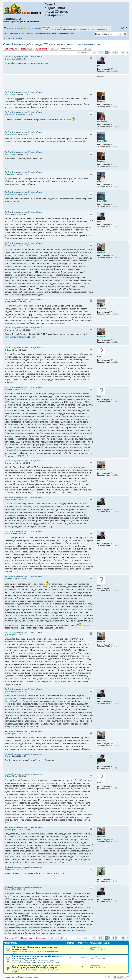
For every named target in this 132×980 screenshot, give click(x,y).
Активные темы (33, 28)
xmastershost (102, 121)
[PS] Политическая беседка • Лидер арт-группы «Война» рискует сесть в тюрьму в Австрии (36, 967)
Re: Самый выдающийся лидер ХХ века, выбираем (24, 57)
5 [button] (117, 52)
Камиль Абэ (47, 27)
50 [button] (123, 52)
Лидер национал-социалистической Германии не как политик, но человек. (37, 957)
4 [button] (113, 52)
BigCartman (102, 309)
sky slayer (101, 252)
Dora (99, 357)
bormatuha (101, 101)
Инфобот (16, 951)
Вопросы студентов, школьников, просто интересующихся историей (35, 962)
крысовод (16, 961)
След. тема (42, 49)
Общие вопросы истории (88, 45)
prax (99, 66)
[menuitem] (127, 28)
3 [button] (110, 52)
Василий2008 (102, 141)
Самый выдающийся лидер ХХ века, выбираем (38, 44)
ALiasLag (101, 181)
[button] (94, 52)
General (100, 876)
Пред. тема (27, 49)
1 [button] (103, 52)
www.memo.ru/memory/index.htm (20, 337)
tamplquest (95, 956)
